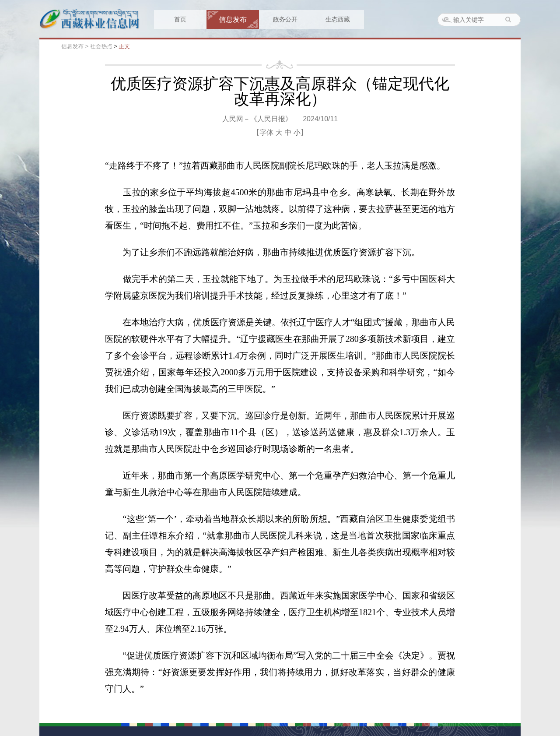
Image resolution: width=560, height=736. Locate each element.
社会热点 (101, 46)
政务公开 (285, 19)
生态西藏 (338, 19)
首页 (180, 19)
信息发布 (233, 19)
